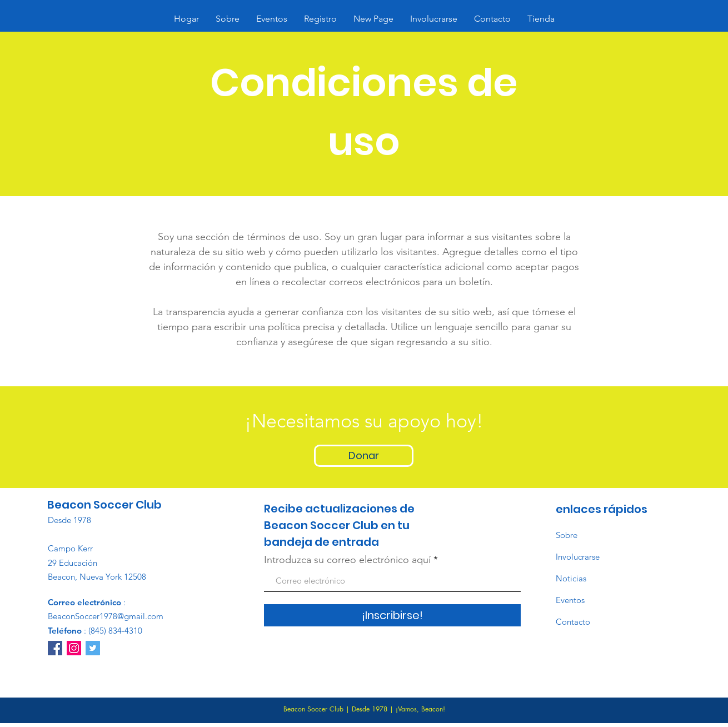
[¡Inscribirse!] (392, 615)
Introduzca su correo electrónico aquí (347, 560)
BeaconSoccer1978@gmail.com (106, 616)
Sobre (567, 535)
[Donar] (364, 456)
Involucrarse (578, 557)
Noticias (571, 578)
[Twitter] (93, 648)
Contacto (573, 622)
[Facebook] (55, 648)
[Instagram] (74, 648)
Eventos (570, 600)
